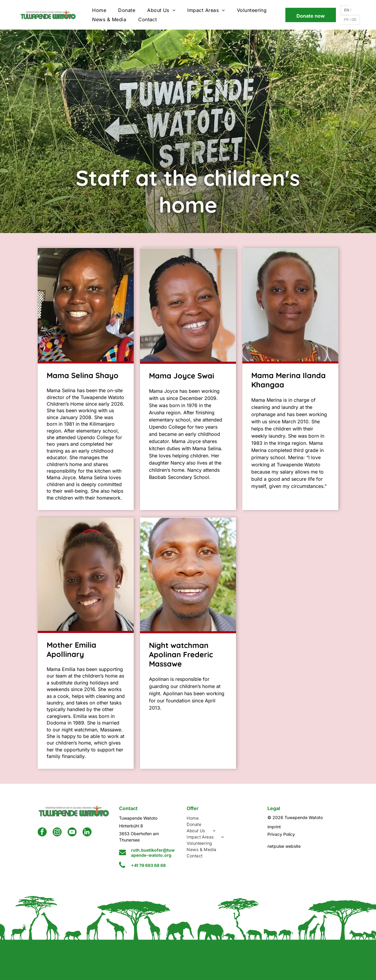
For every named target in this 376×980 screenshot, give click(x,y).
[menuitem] (99, 10)
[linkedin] (87, 833)
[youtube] (72, 833)
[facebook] (42, 833)
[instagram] (57, 833)
